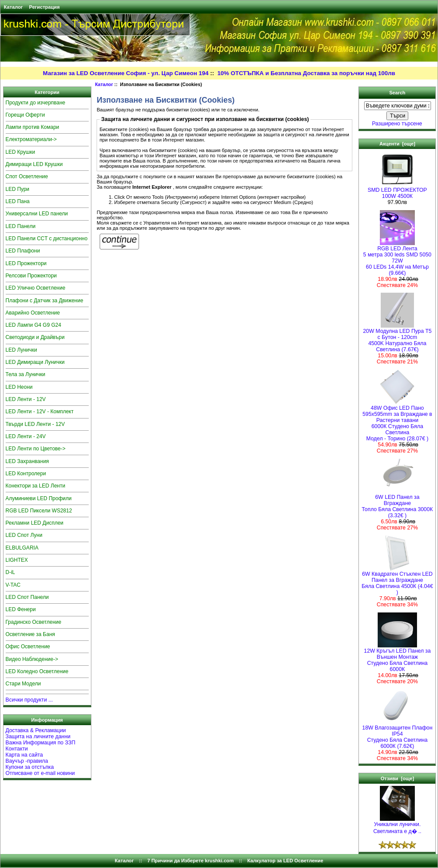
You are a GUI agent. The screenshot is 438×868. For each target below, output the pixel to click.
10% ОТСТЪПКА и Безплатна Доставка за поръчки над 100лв (306, 73)
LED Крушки (21, 152)
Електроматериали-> (31, 139)
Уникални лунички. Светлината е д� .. (397, 825)
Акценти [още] (397, 144)
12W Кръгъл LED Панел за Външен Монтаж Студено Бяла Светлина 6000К (398, 658)
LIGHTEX (17, 560)
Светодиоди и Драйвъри (35, 337)
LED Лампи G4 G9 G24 (33, 325)
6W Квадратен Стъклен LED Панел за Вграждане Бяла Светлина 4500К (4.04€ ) (397, 581)
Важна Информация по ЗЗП (41, 743)
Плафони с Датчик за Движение (45, 301)
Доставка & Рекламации (36, 730)
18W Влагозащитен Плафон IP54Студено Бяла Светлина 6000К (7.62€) (398, 735)
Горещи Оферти (25, 115)
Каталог (13, 7)
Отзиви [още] (398, 778)
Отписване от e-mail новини (40, 773)
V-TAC (13, 585)
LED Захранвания (27, 461)
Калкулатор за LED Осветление (285, 861)
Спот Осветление (27, 176)
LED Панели (21, 226)
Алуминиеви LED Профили (39, 498)
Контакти (17, 749)
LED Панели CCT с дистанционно (47, 239)
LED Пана (18, 201)
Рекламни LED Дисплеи (35, 523)
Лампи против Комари (33, 127)
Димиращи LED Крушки (34, 164)
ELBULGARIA (22, 548)
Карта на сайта (24, 755)
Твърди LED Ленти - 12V (35, 424)
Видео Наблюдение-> (32, 659)
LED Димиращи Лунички (35, 362)
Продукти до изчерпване (36, 103)
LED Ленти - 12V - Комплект (40, 412)
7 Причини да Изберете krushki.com (191, 861)
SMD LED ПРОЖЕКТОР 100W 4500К (397, 191)
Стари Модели (23, 684)
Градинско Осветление (34, 622)
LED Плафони (23, 251)
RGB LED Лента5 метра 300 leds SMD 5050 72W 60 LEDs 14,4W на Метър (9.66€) (397, 258)
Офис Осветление (28, 647)
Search (397, 93)
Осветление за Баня (30, 634)
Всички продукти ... (30, 700)
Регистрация (44, 7)
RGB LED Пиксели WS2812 (39, 511)
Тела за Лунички (26, 374)
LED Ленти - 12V (26, 399)
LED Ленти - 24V (26, 436)
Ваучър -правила (27, 761)
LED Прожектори (26, 263)
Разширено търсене (397, 124)
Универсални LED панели (37, 214)
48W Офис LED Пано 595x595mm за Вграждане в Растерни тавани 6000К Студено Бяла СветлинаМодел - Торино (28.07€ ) (397, 421)
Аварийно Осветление (33, 313)
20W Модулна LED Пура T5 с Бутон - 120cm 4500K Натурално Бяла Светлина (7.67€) (398, 338)
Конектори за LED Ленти (36, 486)
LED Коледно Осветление (37, 671)
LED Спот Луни (24, 535)
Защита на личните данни (38, 737)
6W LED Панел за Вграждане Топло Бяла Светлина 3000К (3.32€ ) (398, 504)
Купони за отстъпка (30, 767)
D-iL (10, 572)
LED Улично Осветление (36, 288)
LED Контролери (26, 474)
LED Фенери (21, 609)
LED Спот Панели (27, 597)
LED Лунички (21, 350)
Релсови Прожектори (31, 276)
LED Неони (19, 387)
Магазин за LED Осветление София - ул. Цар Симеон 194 (126, 73)
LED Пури (18, 189)
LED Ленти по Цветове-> (36, 449)
